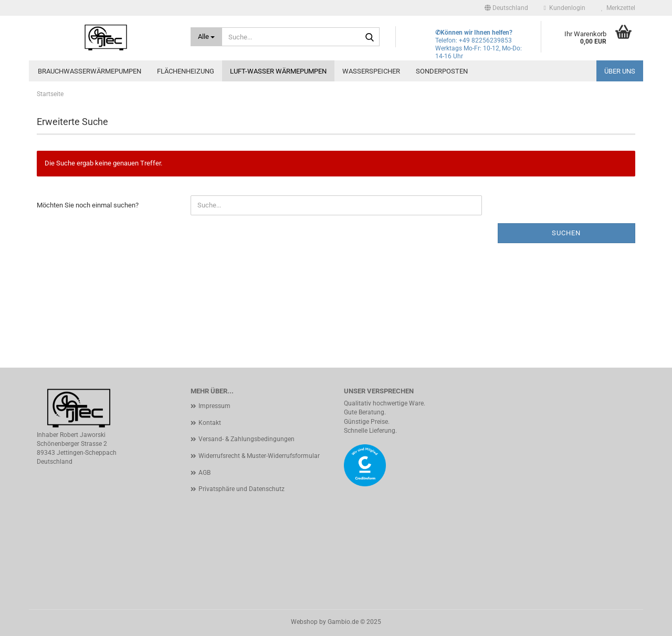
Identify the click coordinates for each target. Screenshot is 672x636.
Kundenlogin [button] (565, 8)
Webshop (304, 622)
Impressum (214, 406)
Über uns (620, 71)
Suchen (566, 233)
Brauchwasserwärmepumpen (90, 71)
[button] (506, 8)
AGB (204, 473)
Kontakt (210, 423)
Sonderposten (442, 71)
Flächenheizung (186, 71)
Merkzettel (618, 8)
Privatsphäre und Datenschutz (241, 489)
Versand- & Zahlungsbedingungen (246, 439)
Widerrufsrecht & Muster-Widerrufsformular (259, 456)
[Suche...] (207, 37)
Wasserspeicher (371, 71)
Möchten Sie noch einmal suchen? (88, 205)
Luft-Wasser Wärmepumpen (278, 71)
